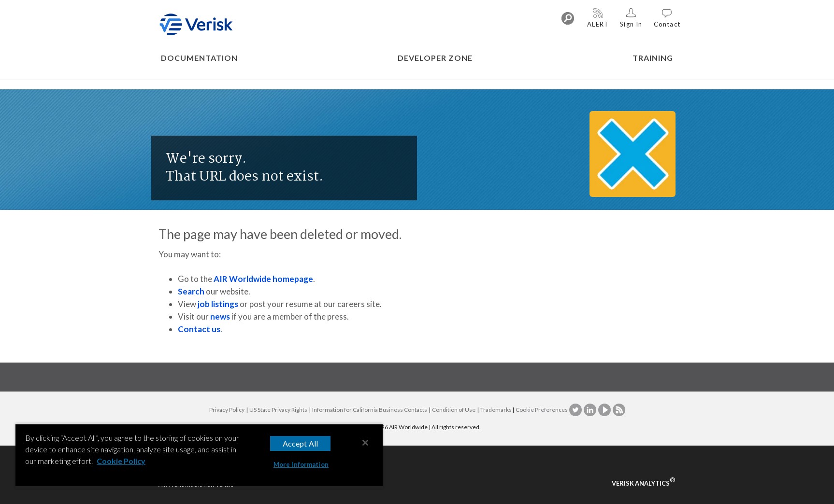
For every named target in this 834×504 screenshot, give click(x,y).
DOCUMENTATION (199, 58)
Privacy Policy (227, 410)
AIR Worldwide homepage (263, 279)
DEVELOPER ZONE (435, 58)
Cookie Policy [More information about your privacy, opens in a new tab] (121, 461)
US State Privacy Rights (278, 410)
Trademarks (496, 410)
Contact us (199, 329)
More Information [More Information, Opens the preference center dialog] (301, 464)
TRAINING (653, 58)
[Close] (365, 443)
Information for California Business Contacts (370, 410)
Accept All (301, 443)
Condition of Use (454, 410)
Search (191, 291)
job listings (218, 304)
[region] (199, 456)
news (220, 316)
